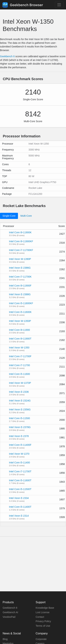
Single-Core (9, 216)
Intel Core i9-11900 (19, 330)
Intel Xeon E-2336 (19, 392)
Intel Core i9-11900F (20, 286)
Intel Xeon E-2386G (20, 268)
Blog (5, 639)
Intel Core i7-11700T (20, 471)
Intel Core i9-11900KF (21, 241)
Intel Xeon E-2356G (20, 409)
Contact (40, 617)
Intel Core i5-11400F (20, 445)
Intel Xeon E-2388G (20, 294)
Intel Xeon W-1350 (19, 348)
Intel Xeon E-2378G (20, 427)
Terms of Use (43, 626)
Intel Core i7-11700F (20, 356)
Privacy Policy (43, 621)
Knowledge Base (45, 608)
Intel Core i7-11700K (20, 277)
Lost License (43, 612)
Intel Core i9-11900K (20, 232)
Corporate (41, 639)
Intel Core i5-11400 (19, 463)
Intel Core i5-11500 (19, 418)
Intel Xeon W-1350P (20, 321)
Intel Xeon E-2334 (19, 498)
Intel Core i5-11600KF (21, 303)
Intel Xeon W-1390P (20, 259)
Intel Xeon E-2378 (19, 436)
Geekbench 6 (7, 56)
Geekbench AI (10, 612)
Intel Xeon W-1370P (20, 383)
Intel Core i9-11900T (20, 339)
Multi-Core (26, 216)
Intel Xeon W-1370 (19, 454)
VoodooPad (9, 617)
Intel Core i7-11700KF (21, 250)
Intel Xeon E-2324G (20, 401)
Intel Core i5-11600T (20, 480)
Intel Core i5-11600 (19, 374)
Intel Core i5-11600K (20, 312)
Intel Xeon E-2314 (19, 516)
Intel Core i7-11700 (19, 365)
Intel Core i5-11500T (20, 489)
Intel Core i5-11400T (20, 507)
